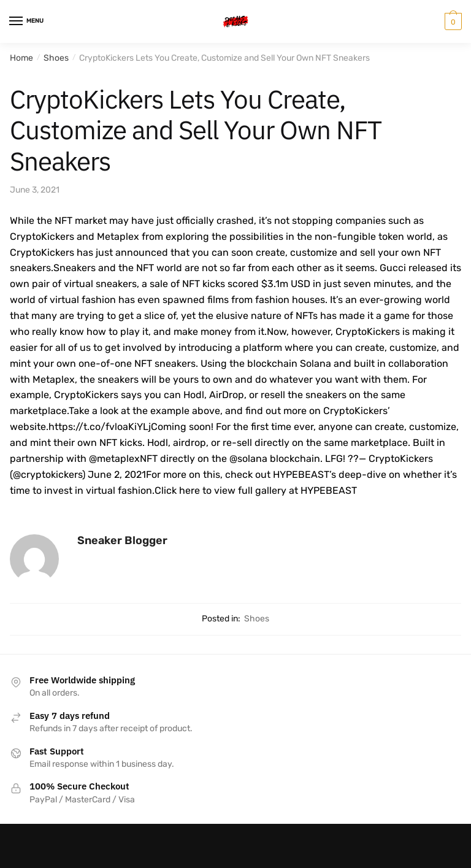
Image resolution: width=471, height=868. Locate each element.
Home (21, 58)
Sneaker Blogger (122, 540)
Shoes (56, 58)
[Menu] (28, 21)
